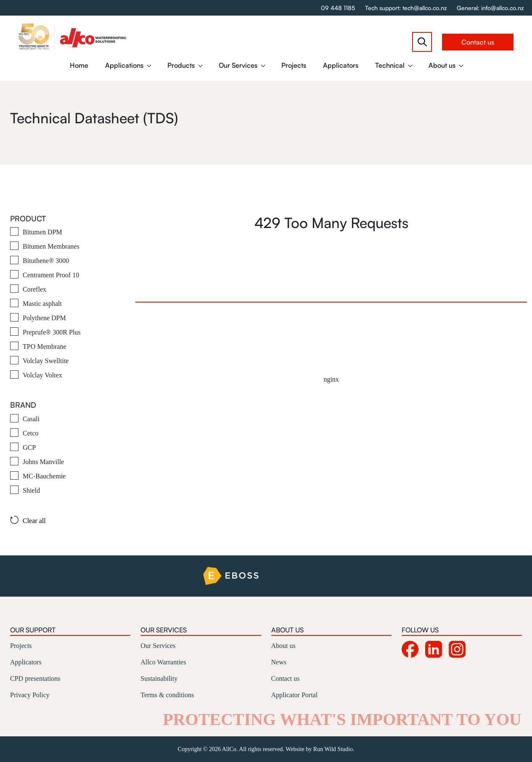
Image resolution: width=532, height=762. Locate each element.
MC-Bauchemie (44, 476)
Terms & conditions (167, 695)
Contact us (478, 42)
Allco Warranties (163, 662)
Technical (390, 65)
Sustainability (159, 678)
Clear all (28, 520)
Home (79, 65)
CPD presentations (35, 678)
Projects (294, 65)
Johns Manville (43, 462)
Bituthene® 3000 (46, 261)
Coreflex (34, 289)
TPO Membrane (45, 346)
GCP (29, 447)
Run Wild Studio (333, 749)
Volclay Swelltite (46, 361)
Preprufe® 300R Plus (52, 332)
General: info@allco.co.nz (490, 8)
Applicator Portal (295, 695)
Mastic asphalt (42, 304)
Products (181, 65)
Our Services (238, 65)
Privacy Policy (30, 695)
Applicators (341, 65)
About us (442, 65)
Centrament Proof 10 (51, 275)
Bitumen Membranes (51, 246)
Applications (124, 65)
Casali (31, 419)
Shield (31, 490)
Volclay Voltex (42, 375)
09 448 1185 (338, 8)
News (279, 662)
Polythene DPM (44, 318)
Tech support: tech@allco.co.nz (406, 8)
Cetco (30, 433)
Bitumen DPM (42, 232)
